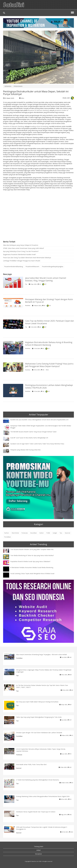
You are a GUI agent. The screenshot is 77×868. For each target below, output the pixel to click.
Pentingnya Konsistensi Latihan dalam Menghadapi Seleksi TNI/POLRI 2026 (49, 386)
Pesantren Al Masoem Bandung (13, 126)
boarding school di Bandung (39, 126)
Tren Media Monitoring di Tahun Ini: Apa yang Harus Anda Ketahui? (32, 555)
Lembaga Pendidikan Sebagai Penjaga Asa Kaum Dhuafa (22, 261)
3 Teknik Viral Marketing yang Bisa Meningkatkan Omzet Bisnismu (38, 780)
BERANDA (8, 86)
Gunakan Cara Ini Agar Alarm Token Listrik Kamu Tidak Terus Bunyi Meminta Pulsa (37, 444)
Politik (48, 533)
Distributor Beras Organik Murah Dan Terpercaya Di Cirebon (36, 812)
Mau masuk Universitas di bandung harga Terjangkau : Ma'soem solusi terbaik (41, 654)
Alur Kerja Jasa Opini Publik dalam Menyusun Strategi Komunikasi (37, 702)
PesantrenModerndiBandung (14, 267)
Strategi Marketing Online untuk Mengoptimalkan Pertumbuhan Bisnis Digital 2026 (43, 796)
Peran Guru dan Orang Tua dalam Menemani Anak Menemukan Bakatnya (27, 258)
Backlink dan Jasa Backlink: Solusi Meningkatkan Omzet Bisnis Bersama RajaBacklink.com (39, 420)
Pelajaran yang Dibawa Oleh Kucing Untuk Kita (25, 450)
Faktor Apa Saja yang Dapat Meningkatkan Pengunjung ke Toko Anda (39, 717)
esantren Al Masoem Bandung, (39, 110)
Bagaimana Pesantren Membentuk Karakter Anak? (20, 254)
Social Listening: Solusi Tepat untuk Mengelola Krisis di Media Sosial (32, 573)
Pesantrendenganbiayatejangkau (53, 267)
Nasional (67, 533)
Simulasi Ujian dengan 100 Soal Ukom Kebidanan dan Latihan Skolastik (39, 733)
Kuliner (42, 533)
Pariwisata (25, 533)
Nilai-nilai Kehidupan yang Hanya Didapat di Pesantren (21, 245)
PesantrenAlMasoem (32, 267)
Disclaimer (38, 854)
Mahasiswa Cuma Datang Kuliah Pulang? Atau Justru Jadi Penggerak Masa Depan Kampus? (49, 365)
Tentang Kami (39, 846)
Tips (26, 284)
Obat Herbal (15, 533)
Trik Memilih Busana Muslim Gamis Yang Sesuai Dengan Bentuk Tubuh (33, 432)
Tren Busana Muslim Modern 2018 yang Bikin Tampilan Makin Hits (32, 549)
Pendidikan (28, 306)
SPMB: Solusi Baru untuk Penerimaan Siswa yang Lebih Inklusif (23, 248)
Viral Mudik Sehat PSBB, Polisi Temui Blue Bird (31, 764)
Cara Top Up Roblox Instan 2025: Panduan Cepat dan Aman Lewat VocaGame (50, 322)
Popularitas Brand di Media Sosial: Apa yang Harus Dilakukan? (30, 561)
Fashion (7, 533)
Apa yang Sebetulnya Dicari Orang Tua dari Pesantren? (21, 251)
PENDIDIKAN (18, 86)
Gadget (55, 533)
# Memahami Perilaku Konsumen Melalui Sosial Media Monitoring (32, 567)
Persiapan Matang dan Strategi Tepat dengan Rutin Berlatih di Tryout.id (49, 301)
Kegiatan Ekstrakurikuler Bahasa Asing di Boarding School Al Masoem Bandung (49, 344)
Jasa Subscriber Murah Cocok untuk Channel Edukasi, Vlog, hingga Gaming (46, 279)
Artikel (38, 850)
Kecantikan (34, 533)
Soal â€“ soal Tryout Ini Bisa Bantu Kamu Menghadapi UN (29, 438)
